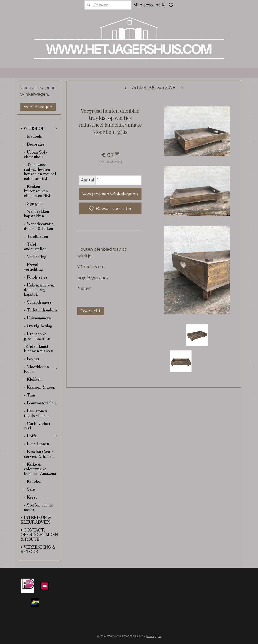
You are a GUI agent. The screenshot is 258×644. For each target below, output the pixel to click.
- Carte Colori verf (37, 425)
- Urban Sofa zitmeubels (36, 154)
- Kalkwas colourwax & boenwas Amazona (40, 468)
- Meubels (33, 136)
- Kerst (30, 497)
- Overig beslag (38, 326)
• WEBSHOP (39, 128)
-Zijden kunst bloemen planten (39, 348)
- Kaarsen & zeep (40, 387)
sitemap (152, 636)
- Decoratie (34, 144)
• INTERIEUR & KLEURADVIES (36, 520)
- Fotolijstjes (36, 277)
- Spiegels (33, 203)
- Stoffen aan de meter (38, 507)
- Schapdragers (38, 302)
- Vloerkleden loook (41, 369)
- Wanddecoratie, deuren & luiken (39, 226)
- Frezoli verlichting (33, 267)
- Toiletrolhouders (41, 310)
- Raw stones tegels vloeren (37, 413)
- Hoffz (41, 436)
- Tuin (29, 395)
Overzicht (91, 311)
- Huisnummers (37, 318)
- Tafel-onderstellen (35, 246)
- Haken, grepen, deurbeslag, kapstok (39, 289)
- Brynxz (32, 358)
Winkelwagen (38, 107)
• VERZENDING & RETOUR (38, 549)
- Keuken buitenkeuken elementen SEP (38, 191)
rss (159, 636)
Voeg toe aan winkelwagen (110, 194)
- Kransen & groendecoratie (38, 336)
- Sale (29, 489)
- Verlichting (35, 256)
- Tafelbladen (36, 236)
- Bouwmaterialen (40, 403)
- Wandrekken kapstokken (36, 213)
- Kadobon (33, 481)
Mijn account (150, 5)
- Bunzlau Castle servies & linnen (39, 454)
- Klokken (33, 379)
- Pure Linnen (36, 443)
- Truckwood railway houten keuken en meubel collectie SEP (40, 171)
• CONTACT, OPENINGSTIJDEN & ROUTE (39, 534)
